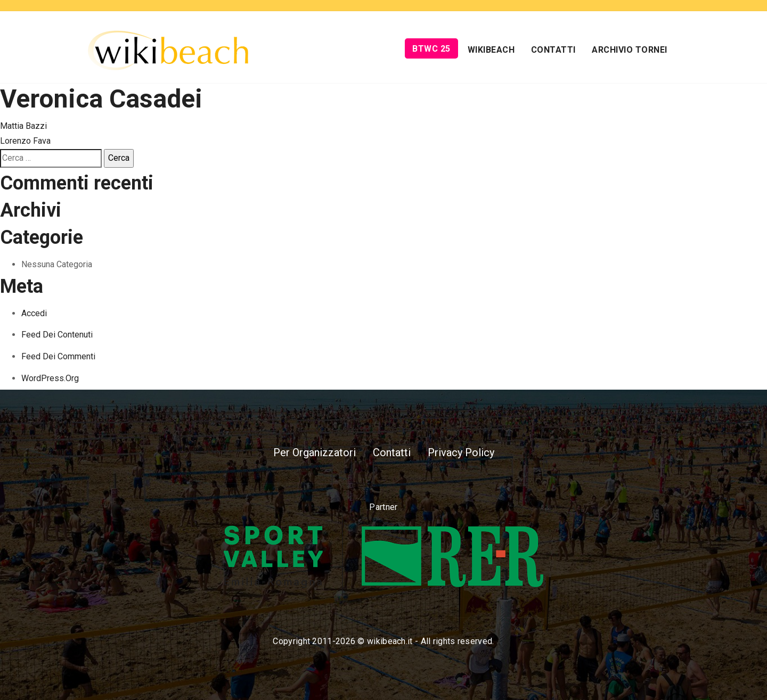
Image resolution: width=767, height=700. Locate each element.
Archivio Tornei (630, 50)
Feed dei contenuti (57, 335)
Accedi (34, 313)
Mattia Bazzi (23, 126)
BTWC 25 (431, 49)
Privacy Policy (461, 452)
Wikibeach (491, 50)
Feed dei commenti (58, 356)
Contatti (553, 50)
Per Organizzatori (315, 452)
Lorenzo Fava (25, 141)
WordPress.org (50, 378)
